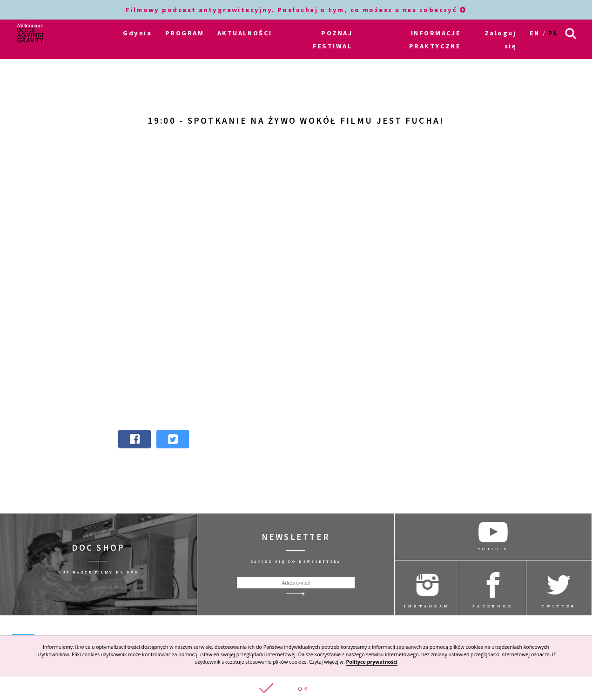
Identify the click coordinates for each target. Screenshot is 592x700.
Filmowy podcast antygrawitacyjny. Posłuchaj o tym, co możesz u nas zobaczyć (296, 10)
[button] (296, 689)
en (535, 33)
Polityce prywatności (372, 662)
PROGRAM (185, 33)
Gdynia (137, 33)
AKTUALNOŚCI (245, 33)
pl (553, 33)
